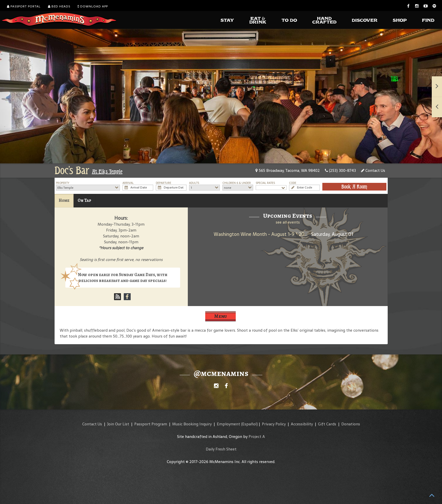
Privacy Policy (274, 424)
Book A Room (354, 187)
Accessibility (302, 424)
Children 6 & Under (237, 183)
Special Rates (265, 183)
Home (64, 200)
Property (63, 183)
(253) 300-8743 (340, 170)
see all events (288, 222)
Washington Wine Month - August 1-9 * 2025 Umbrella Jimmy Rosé (285, 234)
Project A (257, 437)
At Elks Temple (107, 172)
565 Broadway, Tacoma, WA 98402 (288, 170)
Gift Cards (327, 424)
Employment (228, 424)
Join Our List (118, 424)
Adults (194, 183)
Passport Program (151, 424)
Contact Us (373, 170)
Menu (220, 316)
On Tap (84, 200)
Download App (93, 6)
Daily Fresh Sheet (221, 449)
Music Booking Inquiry (192, 424)
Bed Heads (59, 6)
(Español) (249, 424)
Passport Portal (24, 6)
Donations (351, 424)
